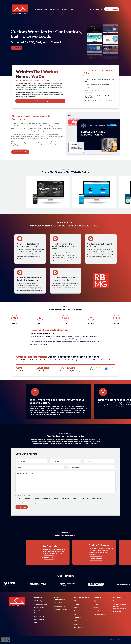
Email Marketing (39, 616)
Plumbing (27, 499)
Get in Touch (22, 507)
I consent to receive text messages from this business (33, 503)
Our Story (96, 604)
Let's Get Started (112, 9)
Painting (75, 499)
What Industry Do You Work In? (24, 496)
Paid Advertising (39, 607)
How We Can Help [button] (41, 9)
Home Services (96, 499)
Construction (46, 499)
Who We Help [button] (54, 9)
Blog (72, 9)
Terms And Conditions (100, 614)
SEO (36, 623)
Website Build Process (41, 604)
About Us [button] (65, 9)
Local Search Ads (39, 620)
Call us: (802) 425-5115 (95, 9)
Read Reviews (98, 370)
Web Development (40, 601)
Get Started (17, 48)
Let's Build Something (20, 152)
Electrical (36, 499)
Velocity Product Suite (60, 603)
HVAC (19, 499)
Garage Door (85, 499)
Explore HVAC (49, 558)
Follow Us (111, 370)
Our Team (96, 607)
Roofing (56, 499)
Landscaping (65, 499)
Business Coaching (59, 606)
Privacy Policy (97, 611)
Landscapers (78, 618)
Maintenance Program (60, 609)
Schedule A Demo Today (40, 101)
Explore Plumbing (96, 559)
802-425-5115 (117, 611)
